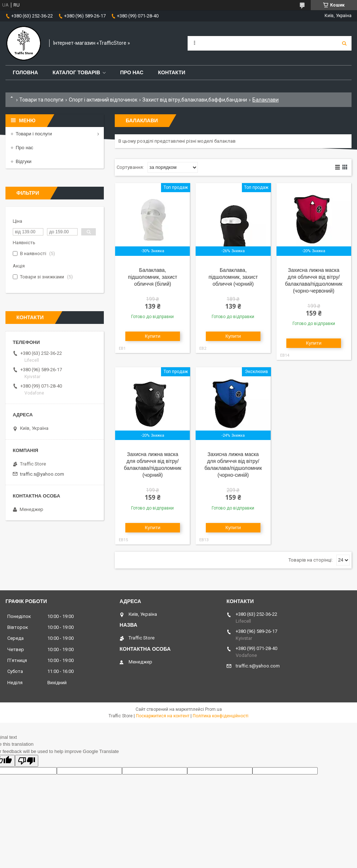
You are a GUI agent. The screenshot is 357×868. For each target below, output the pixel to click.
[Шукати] (344, 43)
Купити (153, 336)
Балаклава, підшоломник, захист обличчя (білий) (152, 277)
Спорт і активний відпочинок (103, 100)
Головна (25, 72)
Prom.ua (213, 709)
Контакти (172, 72)
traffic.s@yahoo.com (42, 474)
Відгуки (23, 161)
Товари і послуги (34, 134)
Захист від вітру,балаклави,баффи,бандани (195, 100)
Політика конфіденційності (221, 716)
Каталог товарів (76, 72)
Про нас (132, 72)
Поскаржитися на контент (163, 716)
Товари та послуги (41, 100)
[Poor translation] (27, 761)
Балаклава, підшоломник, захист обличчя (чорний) (233, 277)
